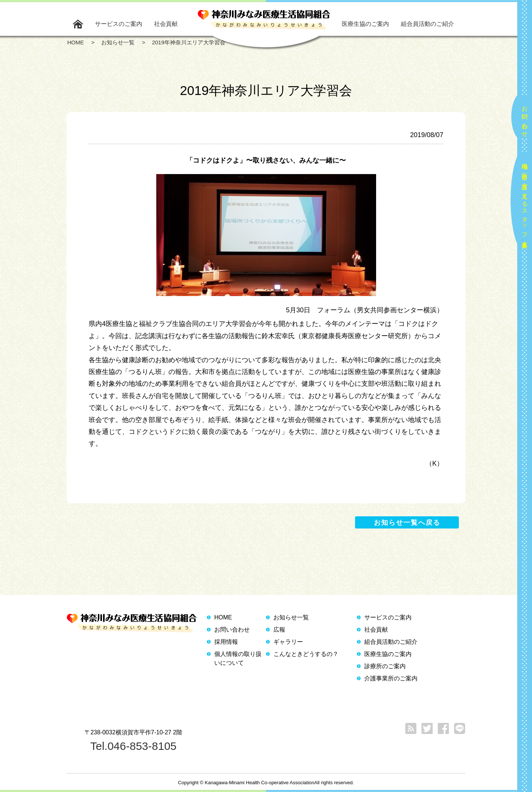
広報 (279, 630)
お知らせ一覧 (291, 617)
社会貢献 (166, 24)
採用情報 (226, 642)
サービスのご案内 (119, 24)
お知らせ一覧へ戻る (407, 523)
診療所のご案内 (385, 666)
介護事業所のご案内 (391, 678)
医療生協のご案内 (365, 24)
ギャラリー (288, 642)
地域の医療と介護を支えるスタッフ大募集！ (525, 202)
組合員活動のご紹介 (427, 24)
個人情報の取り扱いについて (238, 658)
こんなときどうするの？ (306, 654)
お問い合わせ (525, 118)
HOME (223, 617)
